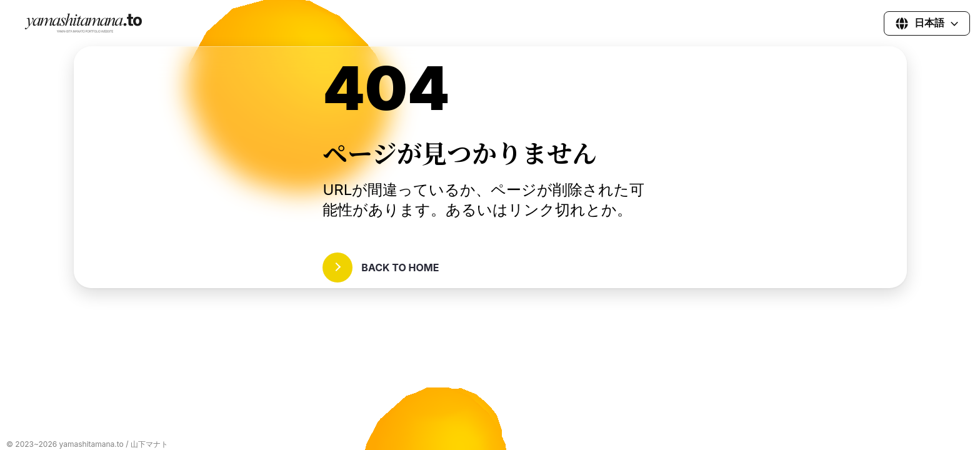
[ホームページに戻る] (85, 30)
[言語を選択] (927, 23)
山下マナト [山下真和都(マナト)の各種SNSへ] (149, 444)
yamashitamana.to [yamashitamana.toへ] (92, 444)
